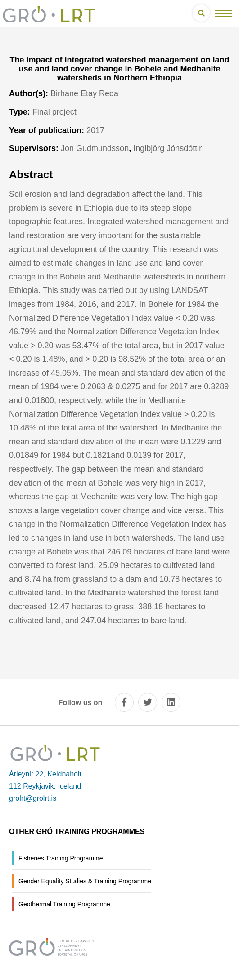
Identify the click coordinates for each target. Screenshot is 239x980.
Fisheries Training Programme (61, 858)
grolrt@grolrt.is (33, 798)
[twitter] (148, 702)
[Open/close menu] (223, 13)
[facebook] (124, 702)
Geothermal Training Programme (64, 904)
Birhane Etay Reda (84, 93)
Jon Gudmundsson (95, 148)
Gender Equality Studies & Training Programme (85, 881)
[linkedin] (171, 702)
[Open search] (201, 13)
